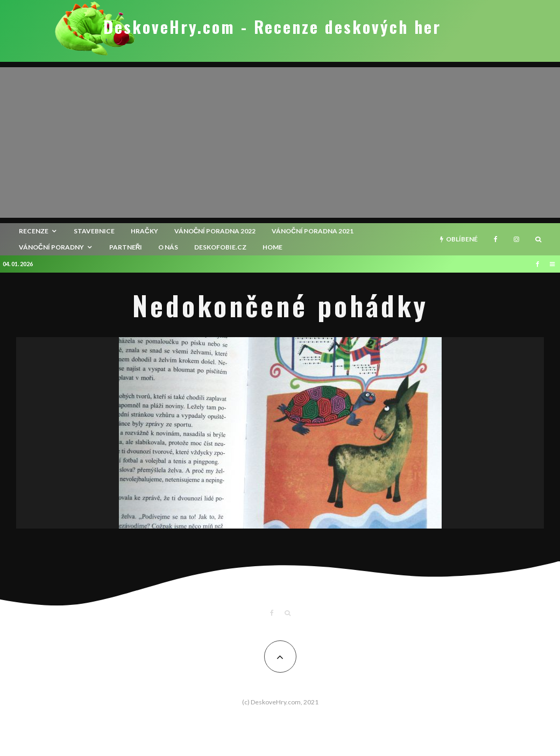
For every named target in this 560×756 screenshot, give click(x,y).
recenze (34, 231)
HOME (272, 247)
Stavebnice (94, 231)
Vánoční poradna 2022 (215, 231)
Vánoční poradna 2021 (313, 231)
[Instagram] (516, 239)
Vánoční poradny (51, 247)
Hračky (144, 231)
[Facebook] (496, 239)
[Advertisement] (280, 142)
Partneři (126, 247)
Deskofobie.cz (220, 247)
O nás (168, 247)
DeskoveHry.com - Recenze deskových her (272, 27)
